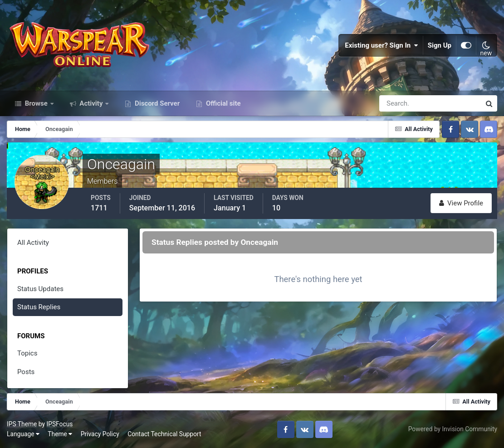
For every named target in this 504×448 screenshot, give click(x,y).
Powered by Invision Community (453, 429)
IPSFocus (59, 424)
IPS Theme (22, 424)
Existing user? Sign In (382, 45)
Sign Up (440, 45)
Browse (36, 103)
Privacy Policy (100, 434)
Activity (91, 103)
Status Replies (39, 307)
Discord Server (156, 103)
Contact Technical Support (164, 434)
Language (23, 434)
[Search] (399, 103)
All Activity (33, 243)
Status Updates (40, 289)
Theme (60, 434)
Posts (26, 372)
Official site (222, 103)
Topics (27, 353)
